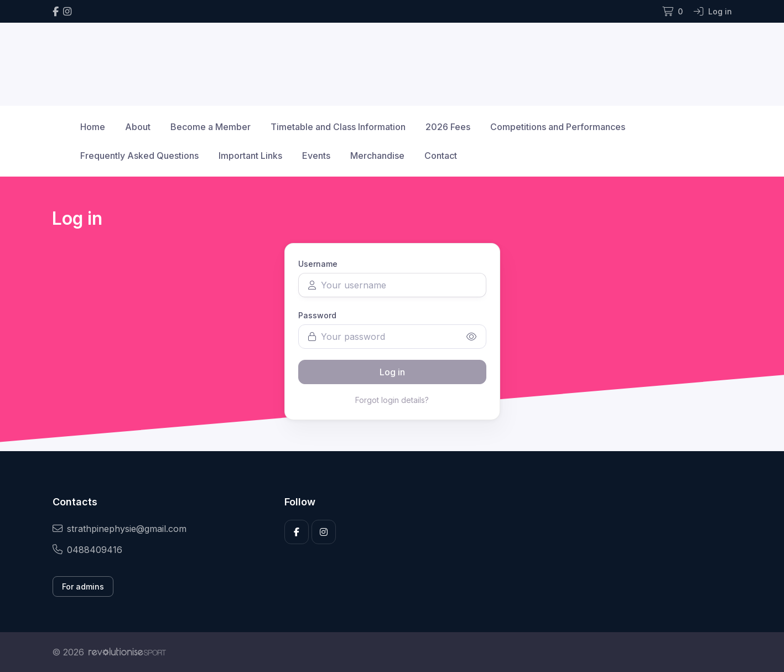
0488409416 (87, 550)
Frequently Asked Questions (139, 156)
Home (93, 127)
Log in (392, 372)
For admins (83, 586)
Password (317, 315)
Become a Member (211, 127)
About (138, 127)
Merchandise (377, 156)
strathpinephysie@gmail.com (120, 529)
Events (316, 156)
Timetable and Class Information (338, 127)
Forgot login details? (392, 400)
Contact (441, 156)
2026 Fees (448, 127)
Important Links (250, 156)
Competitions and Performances (558, 127)
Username (318, 264)
